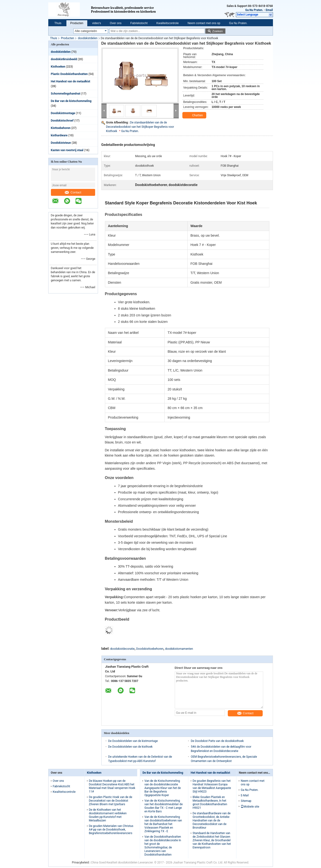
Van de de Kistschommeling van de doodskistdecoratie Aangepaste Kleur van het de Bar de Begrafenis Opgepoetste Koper (163, 788)
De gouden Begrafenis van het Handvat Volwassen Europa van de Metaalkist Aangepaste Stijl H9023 (212, 786)
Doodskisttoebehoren (150, 649)
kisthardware (59, 135)
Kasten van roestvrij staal (67, 150)
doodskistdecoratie (122, 649)
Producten (77, 23)
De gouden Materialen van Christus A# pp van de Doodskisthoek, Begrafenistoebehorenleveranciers (111, 830)
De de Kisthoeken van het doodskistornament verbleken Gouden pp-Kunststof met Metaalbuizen (108, 815)
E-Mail (245, 795)
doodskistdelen (88, 38)
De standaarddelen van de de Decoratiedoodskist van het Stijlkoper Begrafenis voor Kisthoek (140, 127)
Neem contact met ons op (204, 23)
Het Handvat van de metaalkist (71, 81)
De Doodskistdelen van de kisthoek (131, 747)
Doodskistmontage (63, 113)
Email (269, 10)
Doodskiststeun (61, 143)
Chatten (195, 115)
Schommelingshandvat (66, 94)
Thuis (58, 23)
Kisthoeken (58, 67)
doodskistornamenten (179, 649)
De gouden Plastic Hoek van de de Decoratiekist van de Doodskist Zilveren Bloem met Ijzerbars (111, 801)
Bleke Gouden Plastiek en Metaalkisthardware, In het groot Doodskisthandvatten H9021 (210, 802)
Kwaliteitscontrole (167, 23)
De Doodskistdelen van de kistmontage (133, 741)
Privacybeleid (80, 863)
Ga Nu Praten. (254, 10)
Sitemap (246, 801)
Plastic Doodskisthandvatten (69, 74)
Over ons (116, 23)
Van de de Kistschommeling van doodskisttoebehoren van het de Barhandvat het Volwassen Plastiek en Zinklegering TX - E (163, 824)
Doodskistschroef (62, 121)
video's (97, 23)
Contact (73, 192)
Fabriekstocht (139, 23)
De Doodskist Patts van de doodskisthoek (217, 741)
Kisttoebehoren (61, 128)
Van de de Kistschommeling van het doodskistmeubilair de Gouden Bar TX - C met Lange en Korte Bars (163, 806)
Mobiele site (250, 807)
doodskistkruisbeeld (64, 59)
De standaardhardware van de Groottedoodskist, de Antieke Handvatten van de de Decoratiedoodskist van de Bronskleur (212, 820)
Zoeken (218, 31)
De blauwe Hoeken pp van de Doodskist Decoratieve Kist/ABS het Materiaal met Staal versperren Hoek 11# (112, 786)
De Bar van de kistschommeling (71, 101)
